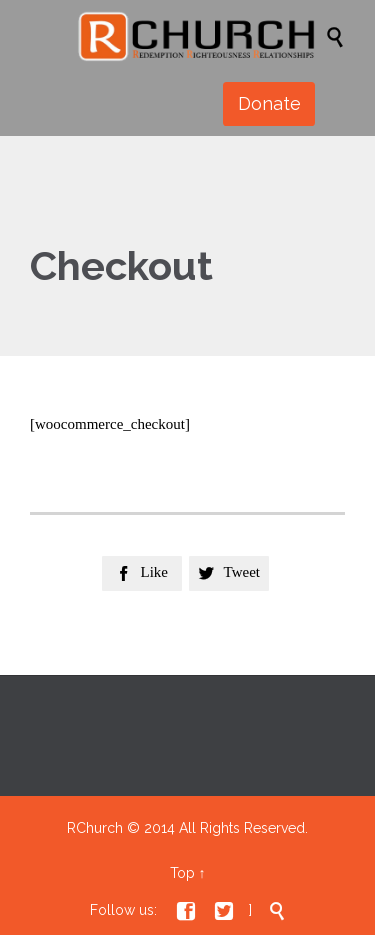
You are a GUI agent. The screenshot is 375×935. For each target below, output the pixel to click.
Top (182, 873)
